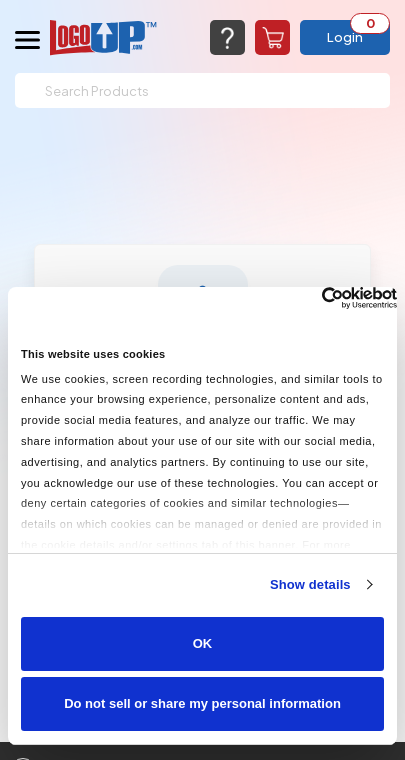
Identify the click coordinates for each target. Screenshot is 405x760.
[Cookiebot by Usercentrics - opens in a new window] (309, 298)
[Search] (202, 90)
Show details (310, 584)
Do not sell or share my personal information (202, 703)
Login (345, 37)
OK (203, 643)
